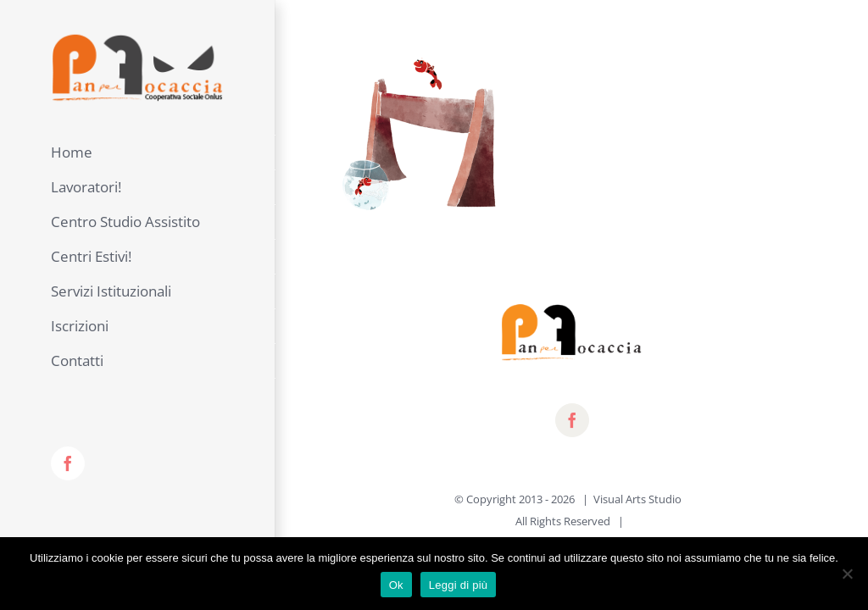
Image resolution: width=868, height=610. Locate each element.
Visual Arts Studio (637, 499)
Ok (396, 585)
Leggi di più (459, 585)
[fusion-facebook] (572, 420)
